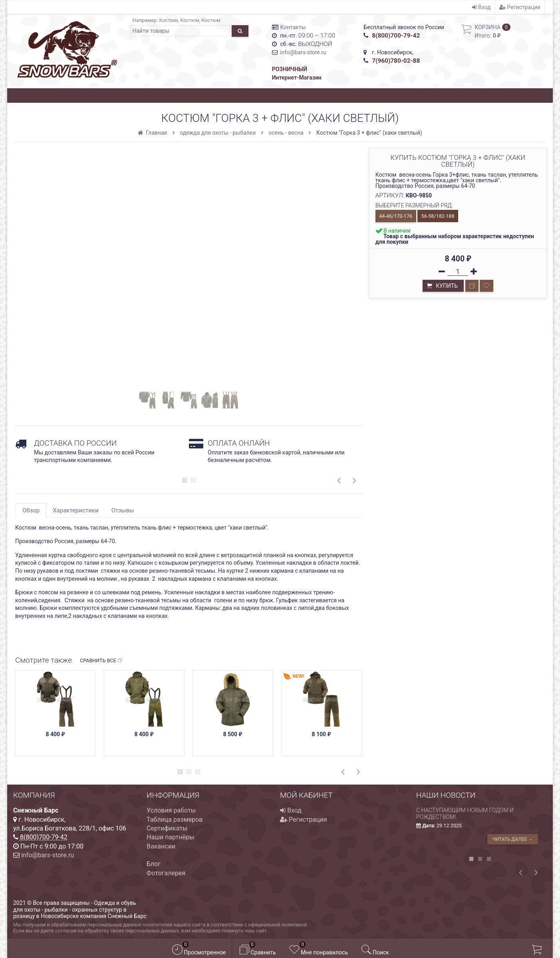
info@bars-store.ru (303, 52)
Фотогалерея (166, 873)
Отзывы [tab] (123, 510)
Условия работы (171, 810)
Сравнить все (101, 661)
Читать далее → (513, 839)
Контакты (293, 27)
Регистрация (520, 7)
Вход (482, 7)
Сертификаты (167, 828)
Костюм (168, 20)
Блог (154, 864)
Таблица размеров (175, 820)
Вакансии (161, 846)
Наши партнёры (170, 837)
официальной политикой (277, 925)
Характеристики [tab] (75, 510)
